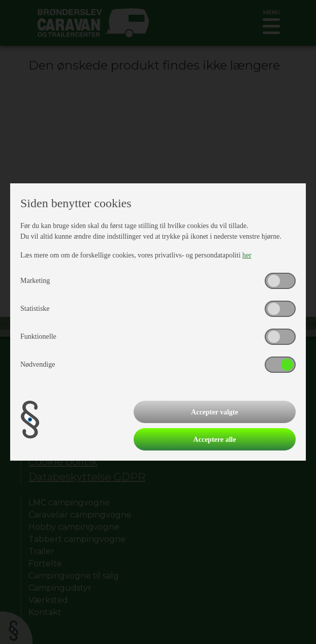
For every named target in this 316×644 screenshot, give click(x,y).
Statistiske (35, 309)
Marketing (35, 281)
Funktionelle (38, 336)
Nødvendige (38, 364)
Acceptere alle (214, 440)
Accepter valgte (215, 412)
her (247, 255)
